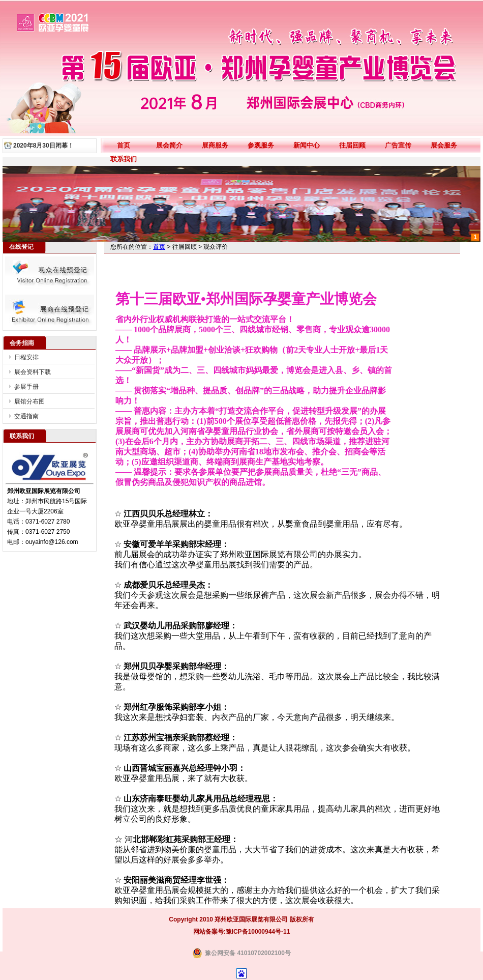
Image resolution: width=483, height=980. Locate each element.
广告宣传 (398, 145)
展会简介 (169, 145)
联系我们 (124, 159)
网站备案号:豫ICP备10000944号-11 (242, 932)
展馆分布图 (29, 401)
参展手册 (26, 387)
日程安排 (26, 357)
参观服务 (261, 145)
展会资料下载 (33, 372)
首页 (124, 145)
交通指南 (26, 416)
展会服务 (444, 145)
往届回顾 (352, 145)
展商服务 (215, 145)
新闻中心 (307, 145)
